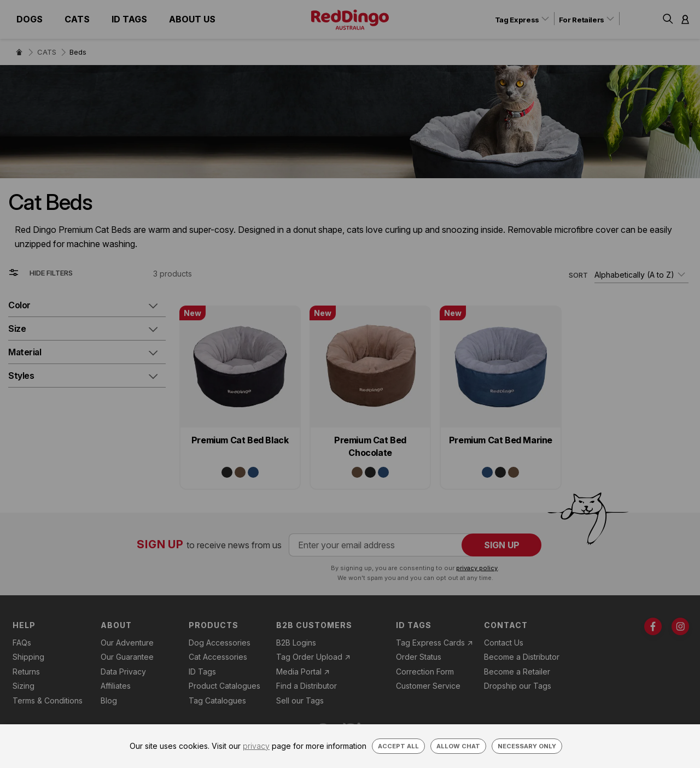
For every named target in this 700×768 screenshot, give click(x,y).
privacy (256, 746)
